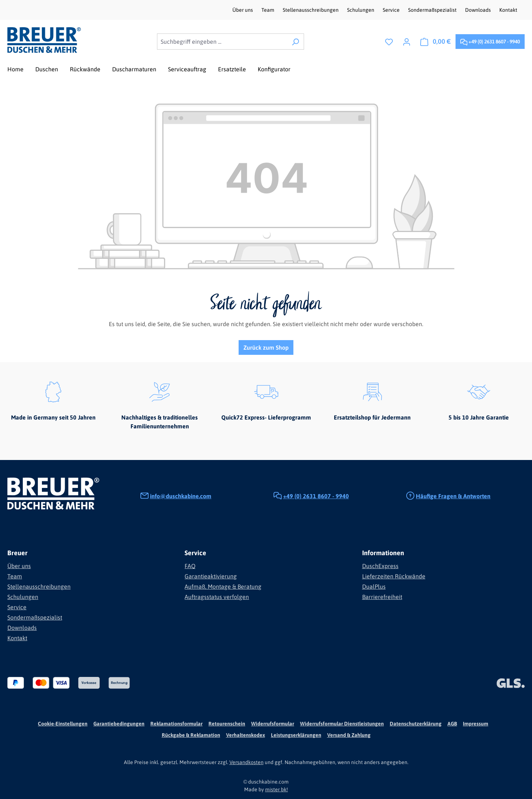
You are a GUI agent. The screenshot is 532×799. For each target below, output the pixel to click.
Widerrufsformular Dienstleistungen (342, 724)
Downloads (479, 10)
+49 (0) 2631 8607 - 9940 (490, 40)
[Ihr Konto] (407, 42)
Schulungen (361, 10)
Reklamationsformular (176, 724)
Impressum (476, 724)
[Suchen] (295, 42)
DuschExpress (380, 566)
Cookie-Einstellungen (63, 724)
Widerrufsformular (273, 724)
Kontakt (508, 10)
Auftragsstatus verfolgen (217, 597)
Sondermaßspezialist (433, 10)
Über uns (243, 10)
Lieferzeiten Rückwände (394, 576)
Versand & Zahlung (349, 735)
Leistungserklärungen (296, 735)
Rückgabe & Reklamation (191, 735)
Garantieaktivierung (211, 576)
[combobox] (222, 42)
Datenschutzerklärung (416, 724)
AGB (452, 724)
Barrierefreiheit (382, 597)
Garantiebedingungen (119, 724)
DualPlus (374, 586)
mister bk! (276, 789)
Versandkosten (247, 762)
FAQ (190, 566)
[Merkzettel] (389, 42)
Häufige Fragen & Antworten (453, 496)
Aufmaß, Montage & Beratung (223, 586)
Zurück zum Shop (266, 347)
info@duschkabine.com (181, 496)
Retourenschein (227, 724)
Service (392, 10)
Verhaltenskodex (246, 735)
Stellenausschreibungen (311, 10)
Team (268, 10)
